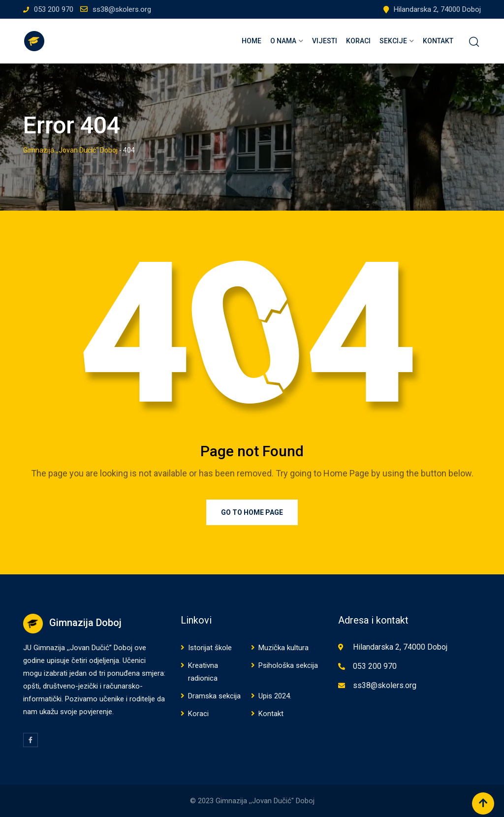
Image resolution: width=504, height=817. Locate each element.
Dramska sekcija (214, 696)
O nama (283, 41)
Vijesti (325, 41)
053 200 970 (54, 9)
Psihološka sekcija (288, 665)
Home (252, 41)
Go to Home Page (252, 512)
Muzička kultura (283, 648)
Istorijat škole (210, 648)
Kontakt (438, 41)
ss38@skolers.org (122, 9)
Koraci (358, 41)
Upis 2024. (275, 696)
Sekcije (393, 41)
